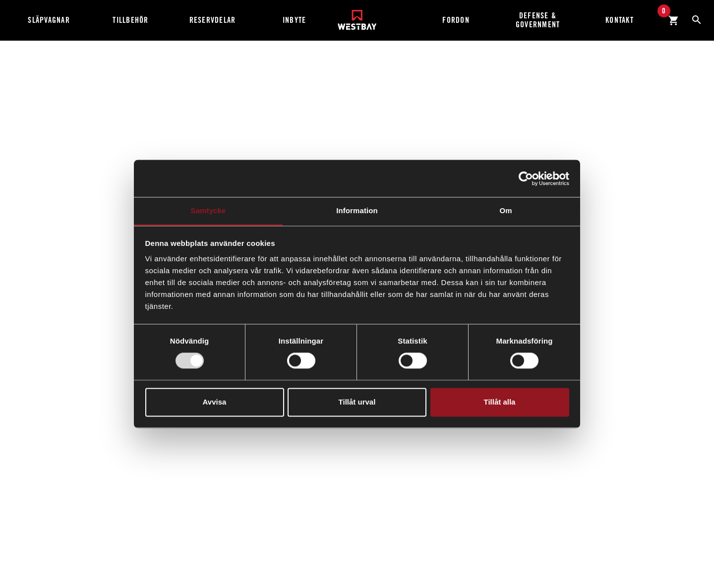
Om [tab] (506, 210)
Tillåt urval (357, 402)
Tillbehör (130, 20)
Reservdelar (213, 20)
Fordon (456, 20)
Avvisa (215, 402)
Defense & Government (538, 20)
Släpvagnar (49, 20)
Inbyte (295, 20)
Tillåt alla (500, 402)
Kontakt (620, 20)
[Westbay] (357, 16)
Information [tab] (357, 210)
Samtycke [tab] (208, 210)
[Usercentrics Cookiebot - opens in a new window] (526, 178)
